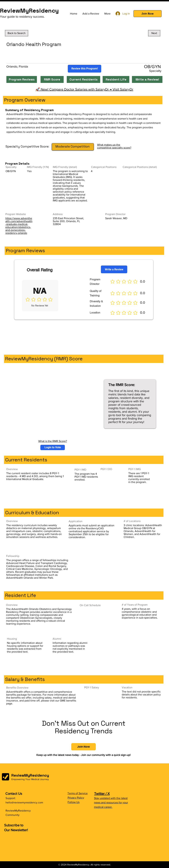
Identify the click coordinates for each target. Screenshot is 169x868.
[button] (148, 14)
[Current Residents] (83, 79)
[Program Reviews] (22, 79)
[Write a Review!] (147, 79)
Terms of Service (78, 793)
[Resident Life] (116, 79)
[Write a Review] (114, 269)
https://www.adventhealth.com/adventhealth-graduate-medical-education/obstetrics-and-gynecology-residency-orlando (19, 226)
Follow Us (74, 802)
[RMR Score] (52, 79)
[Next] (154, 33)
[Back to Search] (17, 33)
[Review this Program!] (84, 69)
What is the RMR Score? (53, 441)
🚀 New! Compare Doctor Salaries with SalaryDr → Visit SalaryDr (84, 89)
